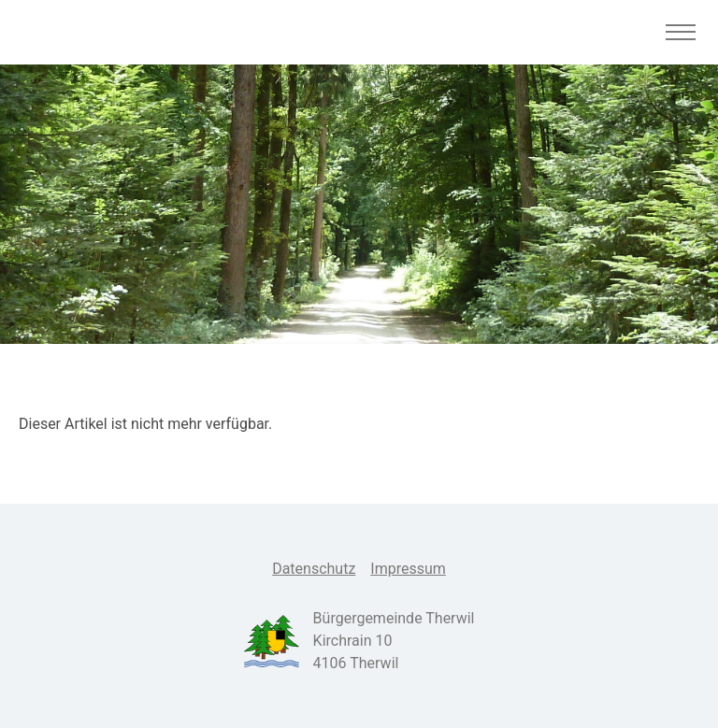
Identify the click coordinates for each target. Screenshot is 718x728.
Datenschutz (314, 569)
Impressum (408, 569)
